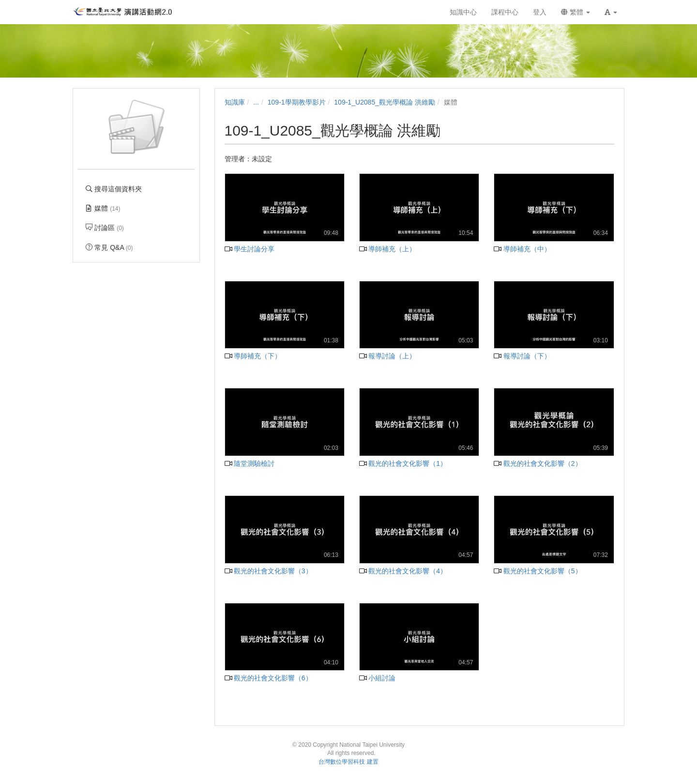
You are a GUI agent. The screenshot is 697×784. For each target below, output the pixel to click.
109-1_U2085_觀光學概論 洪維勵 (385, 102)
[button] (611, 12)
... (256, 102)
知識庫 (235, 102)
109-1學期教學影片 (297, 102)
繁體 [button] (576, 12)
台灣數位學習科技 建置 (348, 762)
